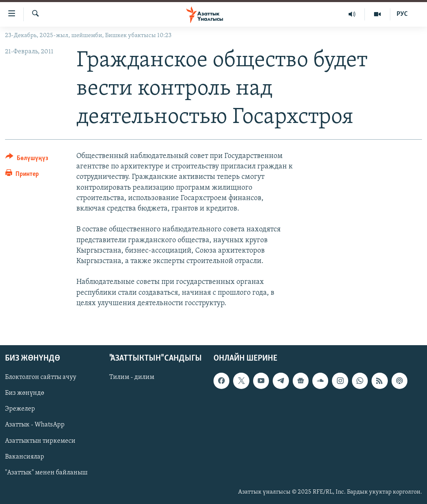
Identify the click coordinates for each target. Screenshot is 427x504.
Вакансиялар (25, 456)
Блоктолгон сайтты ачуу (41, 377)
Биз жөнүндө (25, 393)
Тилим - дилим (132, 377)
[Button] (27, 159)
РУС (402, 14)
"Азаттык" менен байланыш (46, 473)
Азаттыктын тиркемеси (40, 441)
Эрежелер (20, 409)
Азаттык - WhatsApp (35, 425)
